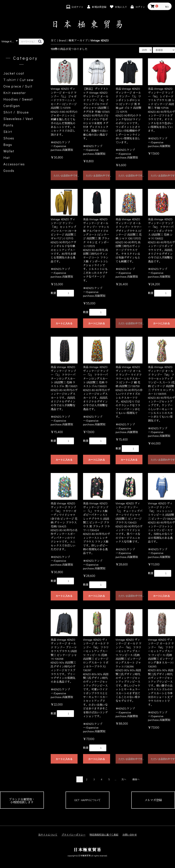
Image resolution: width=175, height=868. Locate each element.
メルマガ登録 (153, 800)
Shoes (9, 138)
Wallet (9, 151)
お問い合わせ (130, 835)
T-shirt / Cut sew (18, 80)
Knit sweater (15, 93)
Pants (8, 125)
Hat (7, 157)
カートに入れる (64, 323)
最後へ (136, 779)
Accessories (14, 164)
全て (53, 40)
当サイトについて (48, 835)
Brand (62, 40)
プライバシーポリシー (73, 835)
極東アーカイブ (78, 40)
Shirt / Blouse (16, 112)
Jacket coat (14, 73)
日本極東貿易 (87, 850)
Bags (8, 145)
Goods (9, 170)
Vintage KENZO (100, 40)
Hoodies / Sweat (18, 99)
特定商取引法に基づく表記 (104, 835)
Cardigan (12, 106)
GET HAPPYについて (87, 800)
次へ (124, 779)
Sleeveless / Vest (18, 119)
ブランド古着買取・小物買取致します (22, 801)
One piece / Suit (18, 86)
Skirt (8, 132)
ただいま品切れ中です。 (66, 176)
